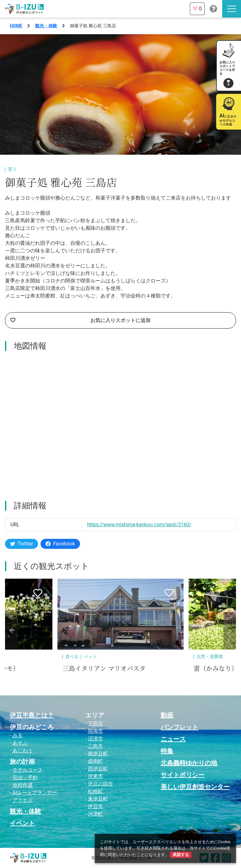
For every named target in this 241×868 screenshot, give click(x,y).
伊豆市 (95, 806)
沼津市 (95, 739)
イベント (22, 823)
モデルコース (28, 770)
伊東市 (95, 776)
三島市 (95, 746)
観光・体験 (46, 26)
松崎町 (95, 791)
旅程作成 (23, 785)
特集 (167, 751)
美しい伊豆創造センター (195, 787)
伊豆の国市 (100, 784)
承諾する (181, 855)
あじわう (23, 750)
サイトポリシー (183, 775)
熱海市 (95, 731)
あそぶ (20, 743)
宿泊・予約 (25, 777)
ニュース (173, 739)
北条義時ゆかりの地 (189, 763)
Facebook (60, 544)
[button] (11, 631)
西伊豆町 (98, 769)
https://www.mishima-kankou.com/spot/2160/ (139, 525)
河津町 (95, 814)
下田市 (95, 723)
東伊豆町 (98, 799)
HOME (16, 26)
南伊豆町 (98, 754)
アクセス (23, 800)
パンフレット (179, 727)
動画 (167, 715)
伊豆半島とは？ (32, 715)
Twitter (21, 544)
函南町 (95, 761)
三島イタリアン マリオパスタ (104, 669)
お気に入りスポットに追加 (80, 320)
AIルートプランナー (35, 793)
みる (18, 735)
